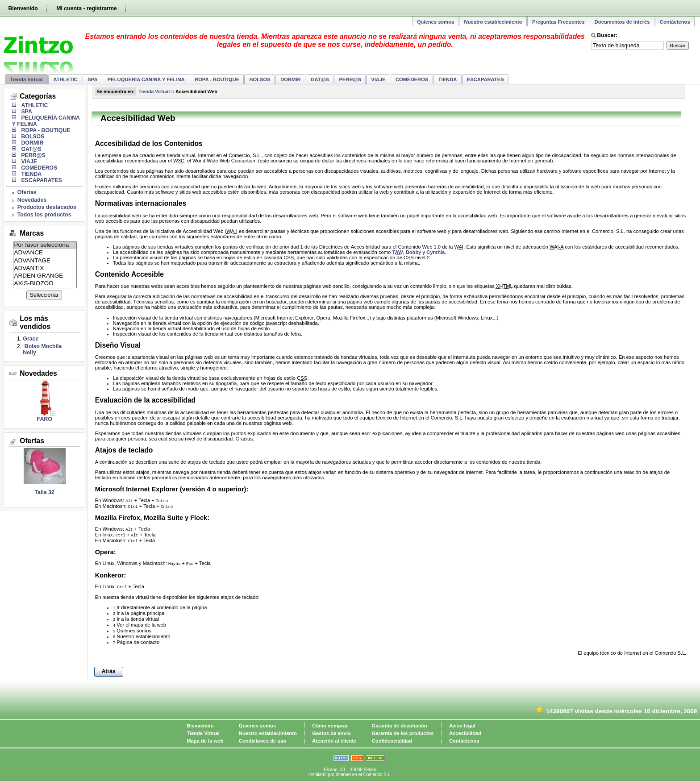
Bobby (414, 252)
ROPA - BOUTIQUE (217, 79)
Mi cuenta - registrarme (86, 8)
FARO (45, 419)
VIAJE (378, 79)
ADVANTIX (45, 268)
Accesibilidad (465, 733)
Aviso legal (462, 726)
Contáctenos (675, 22)
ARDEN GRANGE (45, 276)
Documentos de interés (622, 22)
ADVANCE (45, 253)
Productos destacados (47, 207)
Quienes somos (435, 22)
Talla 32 (45, 492)
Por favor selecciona (45, 245)
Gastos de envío (331, 733)
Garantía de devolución (400, 726)
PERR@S (350, 79)
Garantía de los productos (403, 733)
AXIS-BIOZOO (45, 284)
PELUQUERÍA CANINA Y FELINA (146, 79)
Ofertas (27, 192)
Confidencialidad (392, 741)
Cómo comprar (330, 726)
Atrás (109, 671)
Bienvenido (23, 8)
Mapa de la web (205, 741)
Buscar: (607, 35)
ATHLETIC (65, 79)
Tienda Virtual (26, 79)
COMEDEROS (412, 79)
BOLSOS (260, 79)
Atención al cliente (334, 741)
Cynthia (435, 252)
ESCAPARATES (485, 79)
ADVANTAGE (45, 261)
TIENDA (448, 79)
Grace (31, 339)
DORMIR (290, 79)
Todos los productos (44, 215)
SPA (92, 79)
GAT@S (320, 79)
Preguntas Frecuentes (558, 22)
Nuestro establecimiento (493, 22)
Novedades (32, 200)
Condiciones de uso (262, 741)
